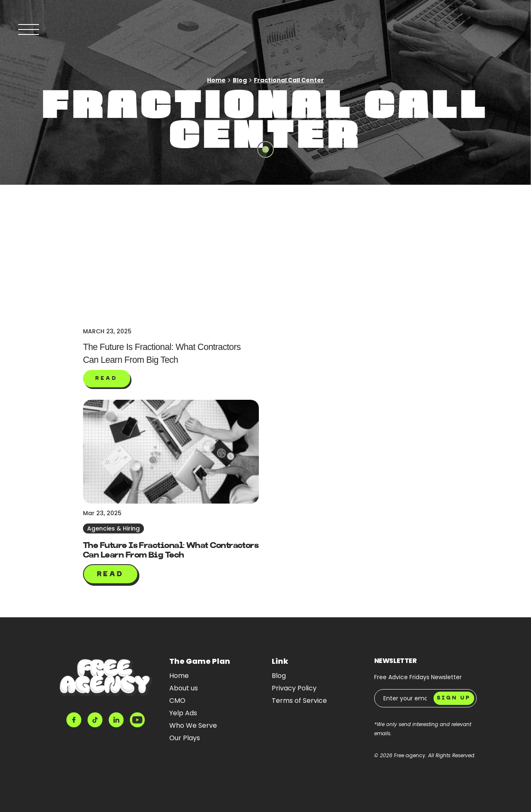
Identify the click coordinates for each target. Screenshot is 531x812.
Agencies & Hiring (113, 528)
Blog (240, 80)
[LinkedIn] (116, 720)
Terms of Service (299, 701)
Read (111, 575)
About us (184, 688)
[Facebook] (74, 720)
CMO (177, 701)
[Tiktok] (95, 720)
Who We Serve (193, 725)
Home (216, 80)
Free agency (410, 755)
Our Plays (185, 738)
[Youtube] (137, 720)
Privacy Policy (294, 688)
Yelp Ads (183, 713)
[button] (107, 379)
